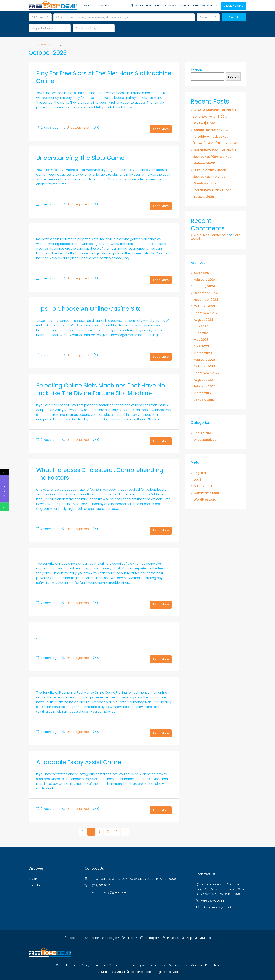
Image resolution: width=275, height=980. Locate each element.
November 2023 (206, 300)
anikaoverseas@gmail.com (219, 907)
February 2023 (205, 360)
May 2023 (201, 340)
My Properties (178, 965)
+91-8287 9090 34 (212, 901)
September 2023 (207, 313)
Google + (111, 938)
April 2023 (201, 346)
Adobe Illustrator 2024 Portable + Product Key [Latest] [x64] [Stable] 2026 (215, 137)
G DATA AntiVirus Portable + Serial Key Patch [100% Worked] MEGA (215, 117)
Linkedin (130, 938)
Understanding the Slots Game (80, 158)
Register (193, 6)
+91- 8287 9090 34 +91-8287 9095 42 (154, 6)
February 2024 (205, 280)
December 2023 (206, 293)
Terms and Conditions (108, 965)
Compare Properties (205, 965)
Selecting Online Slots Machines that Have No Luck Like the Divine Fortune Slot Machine (101, 389)
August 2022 (203, 380)
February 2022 (205, 386)
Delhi (35, 879)
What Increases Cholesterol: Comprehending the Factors (100, 474)
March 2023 (203, 353)
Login (183, 6)
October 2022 (204, 366)
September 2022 (207, 373)
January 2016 (204, 400)
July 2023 (201, 326)
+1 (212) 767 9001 (99, 885)
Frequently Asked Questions (146, 965)
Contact (104, 6)
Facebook (74, 938)
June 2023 (202, 333)
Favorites (210, 6)
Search (234, 17)
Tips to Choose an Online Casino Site (89, 309)
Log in (198, 480)
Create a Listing (233, 6)
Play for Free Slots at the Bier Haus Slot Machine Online (104, 77)
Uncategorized (78, 127)
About (88, 6)
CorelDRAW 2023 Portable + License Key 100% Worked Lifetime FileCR (215, 157)
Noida (36, 885)
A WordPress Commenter (209, 235)
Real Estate (202, 433)
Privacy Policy (80, 965)
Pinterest (171, 938)
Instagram (150, 938)
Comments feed (206, 493)
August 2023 (203, 320)
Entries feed (203, 486)
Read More (161, 129)
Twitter (93, 938)
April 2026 (201, 273)
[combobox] (40, 17)
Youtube (203, 938)
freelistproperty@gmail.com (108, 892)
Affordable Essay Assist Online (79, 762)
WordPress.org (205, 500)
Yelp (187, 938)
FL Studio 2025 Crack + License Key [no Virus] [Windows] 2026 (211, 177)
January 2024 (204, 286)
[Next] (125, 832)
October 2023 (204, 306)
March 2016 (202, 393)
